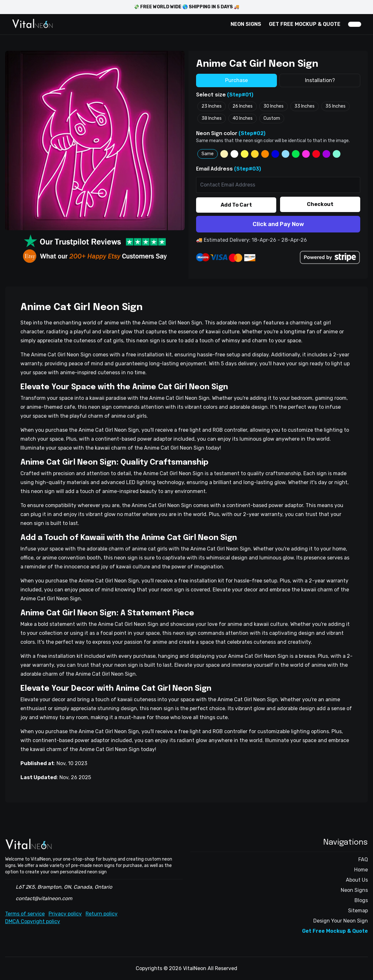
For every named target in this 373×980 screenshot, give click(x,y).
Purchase (236, 80)
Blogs (361, 900)
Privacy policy (65, 914)
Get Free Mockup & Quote (335, 931)
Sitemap (358, 911)
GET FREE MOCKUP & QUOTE (305, 24)
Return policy (102, 914)
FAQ (363, 859)
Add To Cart (236, 205)
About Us (357, 880)
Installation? (320, 80)
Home (361, 870)
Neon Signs (354, 890)
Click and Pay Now (278, 224)
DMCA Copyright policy (33, 921)
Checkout (320, 204)
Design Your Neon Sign (341, 921)
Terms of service (25, 914)
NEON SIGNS (246, 24)
